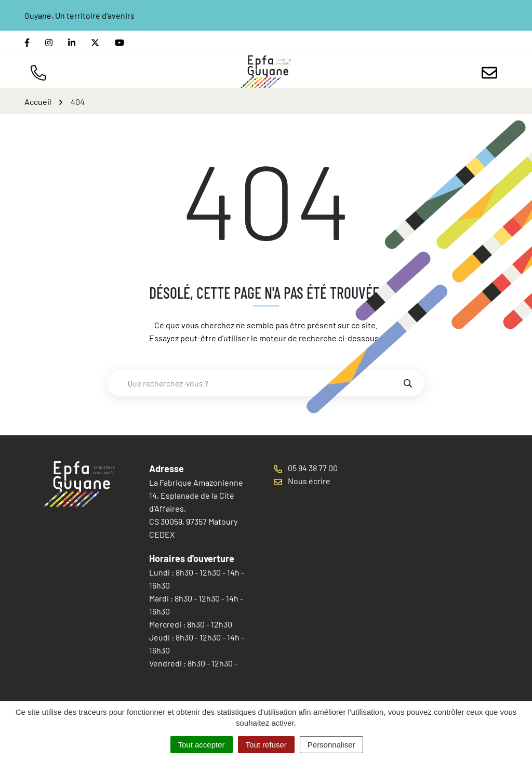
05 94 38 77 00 (306, 468)
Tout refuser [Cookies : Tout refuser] (266, 745)
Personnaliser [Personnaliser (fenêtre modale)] (331, 745)
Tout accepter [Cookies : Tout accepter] (202, 745)
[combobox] (255, 383)
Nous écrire (302, 481)
